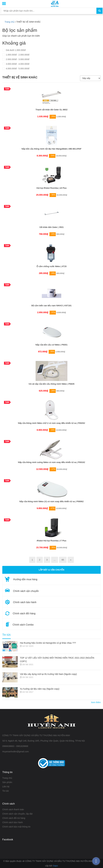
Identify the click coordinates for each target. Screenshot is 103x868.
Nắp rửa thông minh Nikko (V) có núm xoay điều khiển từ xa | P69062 (51, 501)
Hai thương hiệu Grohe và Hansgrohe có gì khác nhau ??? (48, 643)
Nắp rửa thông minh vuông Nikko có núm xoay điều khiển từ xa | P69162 (51, 462)
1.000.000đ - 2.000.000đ (17, 55)
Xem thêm (96, 702)
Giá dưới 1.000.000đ (15, 50)
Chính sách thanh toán (13, 809)
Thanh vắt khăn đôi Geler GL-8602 (51, 110)
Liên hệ (6, 787)
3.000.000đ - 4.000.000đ (17, 64)
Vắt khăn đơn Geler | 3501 (51, 227)
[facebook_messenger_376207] (96, 861)
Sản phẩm (7, 782)
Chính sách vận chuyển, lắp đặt (17, 814)
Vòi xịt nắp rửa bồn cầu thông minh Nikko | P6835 (51, 384)
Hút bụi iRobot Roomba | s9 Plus (51, 188)
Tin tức (7, 635)
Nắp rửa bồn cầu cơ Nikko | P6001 (51, 345)
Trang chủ (7, 778)
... (55, 560)
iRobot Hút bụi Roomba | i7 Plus (51, 541)
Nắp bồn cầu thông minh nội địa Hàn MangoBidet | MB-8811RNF (51, 149)
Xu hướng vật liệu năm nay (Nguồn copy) (40, 689)
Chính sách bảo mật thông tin (16, 827)
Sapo (55, 866)
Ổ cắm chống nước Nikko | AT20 (52, 266)
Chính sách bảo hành (13, 822)
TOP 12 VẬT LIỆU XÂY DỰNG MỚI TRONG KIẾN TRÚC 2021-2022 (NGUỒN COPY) (57, 660)
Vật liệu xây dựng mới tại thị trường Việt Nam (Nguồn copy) (48, 674)
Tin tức (6, 791)
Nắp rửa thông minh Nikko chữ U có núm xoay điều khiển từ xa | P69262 (51, 423)
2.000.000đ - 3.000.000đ (17, 59)
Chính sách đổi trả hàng (14, 818)
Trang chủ (10, 22)
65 (63, 560)
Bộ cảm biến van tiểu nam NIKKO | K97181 (51, 306)
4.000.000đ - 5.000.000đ (17, 69)
